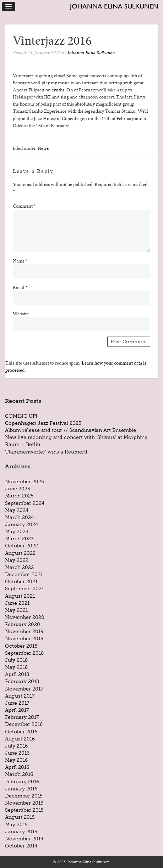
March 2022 (19, 567)
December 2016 (24, 724)
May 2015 (16, 824)
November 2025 (25, 481)
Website (21, 314)
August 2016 (20, 739)
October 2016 (21, 732)
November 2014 (24, 839)
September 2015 (24, 810)
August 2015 (20, 817)
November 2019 (24, 631)
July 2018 (16, 660)
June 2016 (17, 753)
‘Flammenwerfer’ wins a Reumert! (46, 452)
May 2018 (16, 667)
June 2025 (18, 489)
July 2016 (16, 746)
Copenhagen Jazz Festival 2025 (43, 423)
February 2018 (22, 681)
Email (20, 287)
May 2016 (16, 760)
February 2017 (22, 717)
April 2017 (17, 710)
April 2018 (17, 674)
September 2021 (24, 588)
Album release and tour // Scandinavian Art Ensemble (70, 430)
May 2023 (17, 531)
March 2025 (19, 496)
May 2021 (16, 610)
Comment (24, 206)
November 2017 (24, 689)
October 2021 (21, 581)
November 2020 (25, 617)
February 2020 (23, 624)
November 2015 (24, 803)
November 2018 (24, 638)
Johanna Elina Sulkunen (114, 6)
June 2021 (17, 603)
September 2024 (25, 503)
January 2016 (21, 789)
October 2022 (21, 546)
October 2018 (21, 646)
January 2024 (21, 524)
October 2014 (21, 846)
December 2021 (24, 574)
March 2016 (19, 774)
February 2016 (22, 782)
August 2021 (20, 596)
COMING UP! (21, 416)
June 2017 (17, 703)
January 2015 (21, 832)
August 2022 (20, 553)
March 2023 (19, 539)
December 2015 (24, 796)
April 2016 (17, 767)
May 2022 (17, 560)
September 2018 (24, 653)
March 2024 (19, 517)
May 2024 (17, 510)
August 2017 (20, 696)
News (43, 148)
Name (20, 261)
